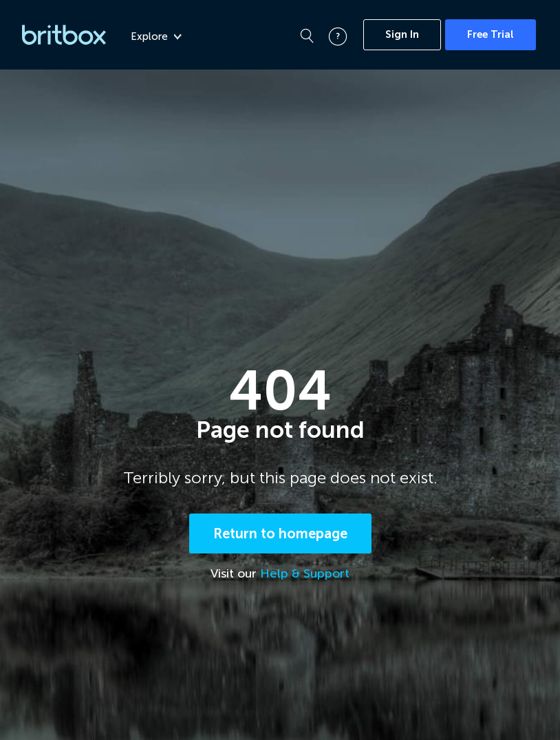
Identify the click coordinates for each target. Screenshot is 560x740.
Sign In (402, 34)
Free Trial (491, 34)
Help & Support (305, 573)
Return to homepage (280, 533)
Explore (156, 36)
